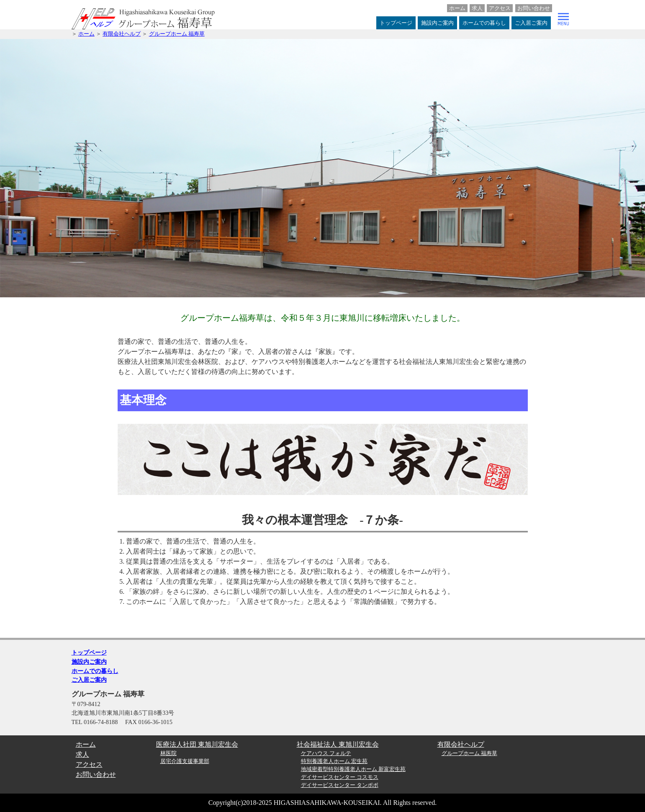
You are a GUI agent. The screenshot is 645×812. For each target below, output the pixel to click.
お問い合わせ (534, 8)
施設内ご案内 (437, 23)
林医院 (168, 753)
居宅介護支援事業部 (185, 761)
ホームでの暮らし (484, 23)
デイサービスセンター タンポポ (340, 785)
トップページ (396, 23)
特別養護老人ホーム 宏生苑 (334, 761)
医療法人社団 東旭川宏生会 (197, 744)
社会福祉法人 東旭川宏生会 (338, 744)
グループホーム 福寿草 (177, 34)
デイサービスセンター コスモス (340, 777)
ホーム (457, 8)
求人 (477, 8)
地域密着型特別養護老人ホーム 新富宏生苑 (353, 769)
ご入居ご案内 (531, 23)
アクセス (500, 8)
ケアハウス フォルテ (326, 753)
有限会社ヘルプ (122, 34)
